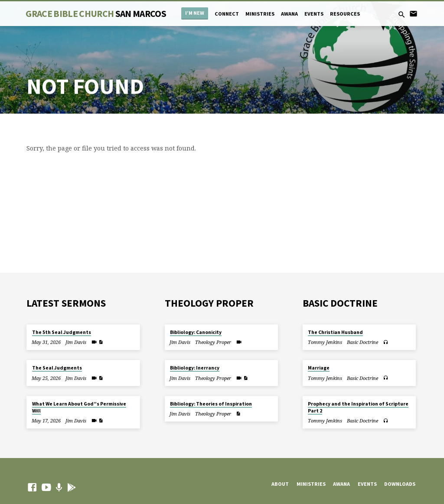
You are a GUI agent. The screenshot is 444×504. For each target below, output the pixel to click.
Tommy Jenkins (325, 342)
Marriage (319, 368)
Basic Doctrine (362, 342)
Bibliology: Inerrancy (195, 368)
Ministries (260, 14)
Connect (227, 14)
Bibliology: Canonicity (196, 332)
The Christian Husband (335, 332)
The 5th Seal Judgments (62, 332)
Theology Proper (213, 342)
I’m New (195, 13)
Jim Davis (76, 342)
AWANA (289, 14)
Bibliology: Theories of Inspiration (211, 404)
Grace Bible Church (96, 14)
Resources (345, 14)
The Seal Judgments (57, 368)
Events (314, 14)
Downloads (400, 484)
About (280, 484)
